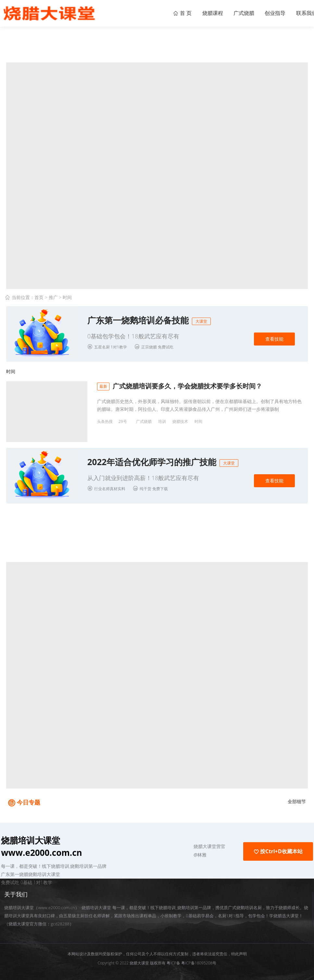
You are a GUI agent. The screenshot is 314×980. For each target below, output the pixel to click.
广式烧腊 (236, 13)
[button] (172, 843)
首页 (39, 297)
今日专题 (29, 799)
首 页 (168, 13)
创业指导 (270, 13)
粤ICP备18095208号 (199, 960)
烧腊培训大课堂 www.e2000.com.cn (41, 843)
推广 (53, 297)
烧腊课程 (202, 13)
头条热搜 (105, 421)
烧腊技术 (180, 421)
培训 (162, 421)
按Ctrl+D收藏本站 (278, 848)
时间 (67, 297)
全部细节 (297, 798)
